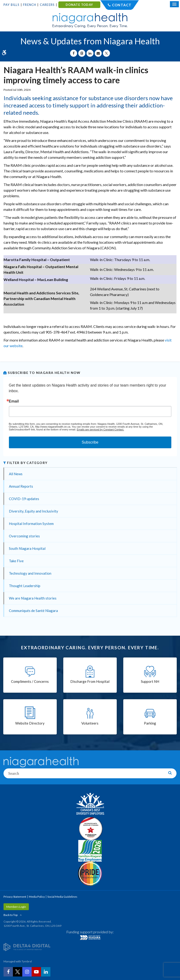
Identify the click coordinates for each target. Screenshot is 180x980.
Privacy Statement (15, 897)
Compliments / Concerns (30, 681)
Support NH (150, 681)
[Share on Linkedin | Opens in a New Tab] (90, 53)
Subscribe (90, 442)
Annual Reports (21, 486)
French (30, 5)
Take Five (16, 561)
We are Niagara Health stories (33, 598)
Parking (150, 723)
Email (14, 401)
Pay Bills (11, 5)
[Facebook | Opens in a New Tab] (8, 972)
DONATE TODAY (79, 5)
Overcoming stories (24, 536)
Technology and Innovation (30, 573)
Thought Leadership (25, 586)
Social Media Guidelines (62, 897)
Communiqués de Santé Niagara (33, 611)
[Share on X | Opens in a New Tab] (106, 53)
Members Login (16, 907)
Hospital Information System (31, 524)
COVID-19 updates (24, 499)
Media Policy (37, 897)
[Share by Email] (98, 53)
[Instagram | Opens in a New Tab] (27, 972)
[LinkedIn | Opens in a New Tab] (46, 972)
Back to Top (11, 915)
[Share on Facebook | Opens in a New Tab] (74, 53)
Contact (122, 5)
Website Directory (30, 723)
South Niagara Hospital (27, 548)
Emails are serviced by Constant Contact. (100, 429)
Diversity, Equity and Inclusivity (34, 511)
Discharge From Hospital (90, 681)
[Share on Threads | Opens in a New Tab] (82, 53)
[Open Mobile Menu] (174, 4)
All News (16, 474)
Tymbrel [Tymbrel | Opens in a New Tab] (27, 961)
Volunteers (90, 723)
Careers (47, 5)
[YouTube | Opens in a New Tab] (36, 972)
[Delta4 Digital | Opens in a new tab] (27, 947)
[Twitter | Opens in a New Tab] (18, 972)
